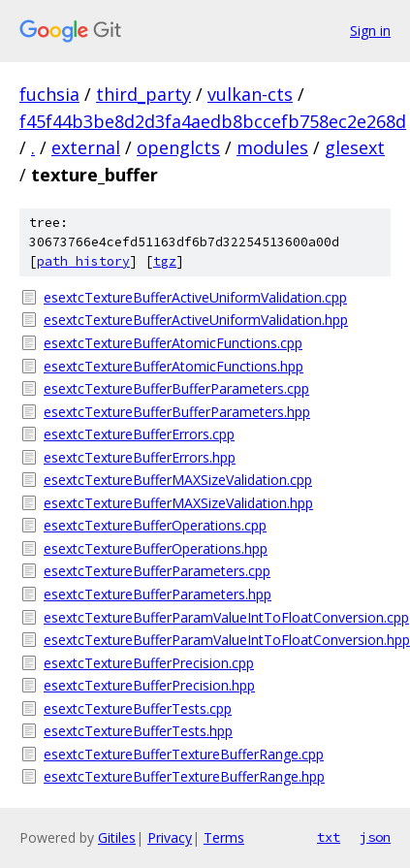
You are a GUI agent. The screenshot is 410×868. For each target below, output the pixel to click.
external (86, 147)
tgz (165, 261)
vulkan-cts (250, 94)
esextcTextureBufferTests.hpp (138, 731)
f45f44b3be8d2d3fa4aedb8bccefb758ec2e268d (213, 121)
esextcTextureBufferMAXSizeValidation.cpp (178, 480)
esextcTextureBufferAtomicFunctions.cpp (173, 343)
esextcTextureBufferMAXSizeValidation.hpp (178, 503)
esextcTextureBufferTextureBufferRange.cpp (184, 754)
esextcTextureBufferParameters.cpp (157, 571)
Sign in (370, 31)
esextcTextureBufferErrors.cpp (139, 434)
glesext (355, 147)
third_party (143, 94)
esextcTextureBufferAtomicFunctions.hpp (173, 366)
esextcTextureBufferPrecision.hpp (149, 685)
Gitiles (117, 837)
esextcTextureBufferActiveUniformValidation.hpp (196, 320)
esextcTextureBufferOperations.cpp (155, 525)
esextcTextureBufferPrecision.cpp (149, 663)
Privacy (170, 837)
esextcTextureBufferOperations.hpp (156, 548)
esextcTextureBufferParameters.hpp (158, 594)
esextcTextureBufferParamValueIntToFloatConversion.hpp (217, 640)
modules (272, 147)
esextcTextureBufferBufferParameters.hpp (177, 412)
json (375, 837)
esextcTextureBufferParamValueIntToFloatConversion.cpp (217, 617)
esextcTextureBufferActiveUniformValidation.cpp (195, 297)
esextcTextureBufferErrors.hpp (140, 457)
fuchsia (49, 94)
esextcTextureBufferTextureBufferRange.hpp (184, 776)
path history (83, 261)
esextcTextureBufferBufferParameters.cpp (176, 388)
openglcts (178, 147)
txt (329, 837)
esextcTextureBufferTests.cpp (138, 708)
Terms (224, 837)
